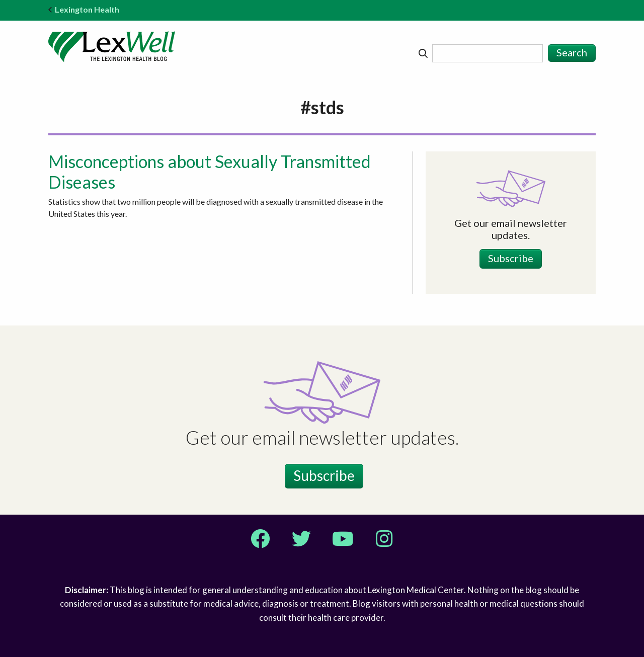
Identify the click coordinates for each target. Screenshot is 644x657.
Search (572, 52)
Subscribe (511, 258)
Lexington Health (84, 9)
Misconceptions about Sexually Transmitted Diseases (210, 172)
